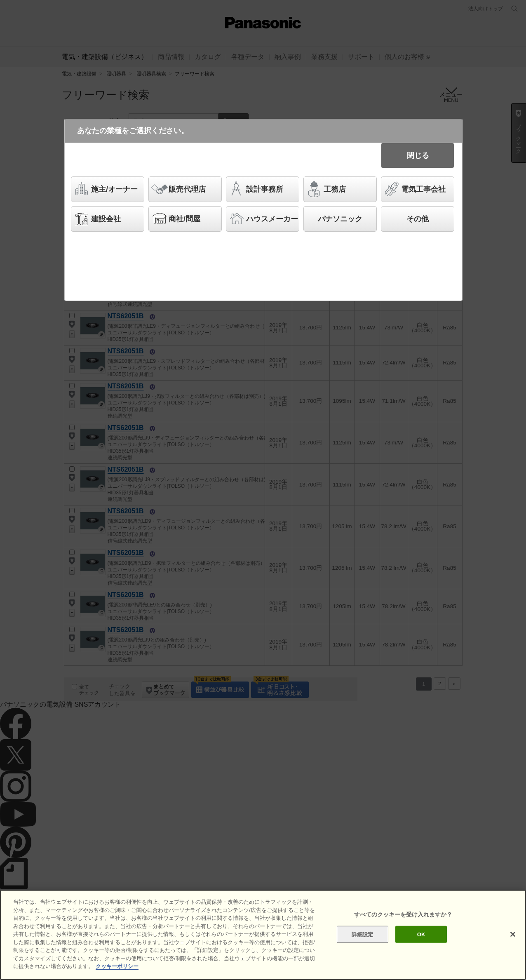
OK (421, 934)
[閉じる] (513, 934)
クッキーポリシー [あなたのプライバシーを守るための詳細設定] (117, 966)
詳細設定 (363, 934)
